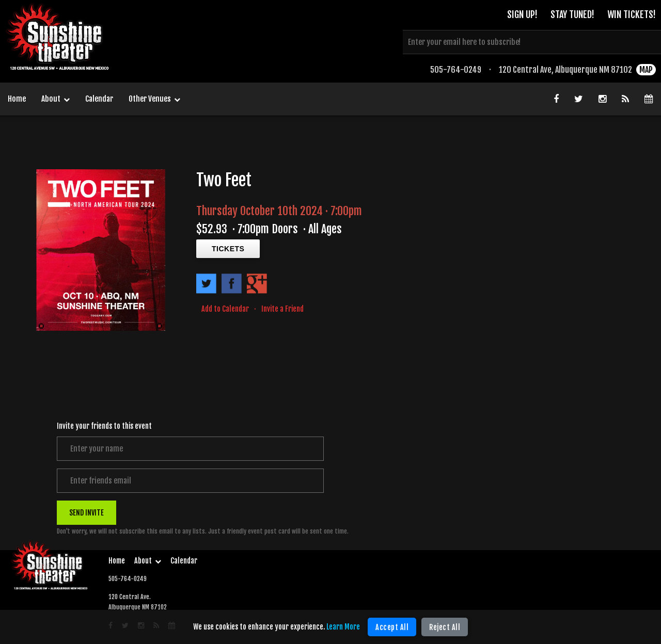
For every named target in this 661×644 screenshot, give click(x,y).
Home (17, 99)
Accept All (392, 627)
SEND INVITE (86, 512)
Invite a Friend (282, 309)
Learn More (343, 627)
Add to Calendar (225, 309)
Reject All (445, 627)
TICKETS (228, 249)
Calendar (99, 99)
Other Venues (154, 100)
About (56, 100)
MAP (646, 70)
